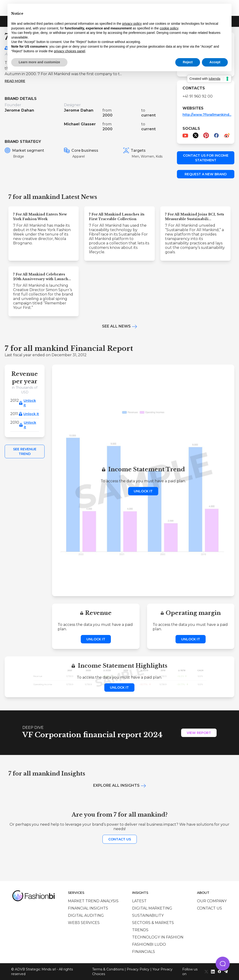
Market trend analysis (93, 901)
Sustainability (148, 915)
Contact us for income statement (206, 158)
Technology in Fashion (158, 937)
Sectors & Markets (153, 923)
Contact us (120, 839)
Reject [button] (188, 62)
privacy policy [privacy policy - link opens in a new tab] (132, 24)
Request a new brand (206, 174)
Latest (139, 901)
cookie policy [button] (169, 28)
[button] (223, 964)
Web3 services (84, 923)
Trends (140, 930)
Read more (15, 81)
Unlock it (30, 403)
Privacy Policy (138, 969)
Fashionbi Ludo (149, 944)
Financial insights (88, 908)
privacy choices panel (70, 51)
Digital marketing (152, 908)
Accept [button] (215, 62)
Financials (144, 952)
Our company (212, 901)
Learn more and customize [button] (39, 62)
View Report (199, 733)
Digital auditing (86, 915)
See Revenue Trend (25, 451)
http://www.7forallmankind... (207, 115)
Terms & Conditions (108, 969)
